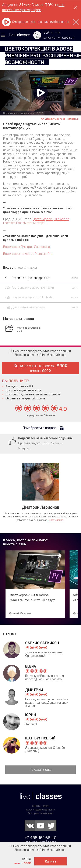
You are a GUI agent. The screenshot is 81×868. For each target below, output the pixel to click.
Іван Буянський (40, 738)
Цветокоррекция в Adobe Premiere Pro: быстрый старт (36, 221)
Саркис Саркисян (42, 643)
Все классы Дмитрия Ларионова (27, 247)
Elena (31, 666)
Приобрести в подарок (40, 428)
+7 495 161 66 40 (40, 838)
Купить (51, 861)
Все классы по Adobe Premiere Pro (28, 254)
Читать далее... (56, 520)
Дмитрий (34, 690)
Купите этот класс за (41, 368)
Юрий (31, 715)
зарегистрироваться (59, 38)
